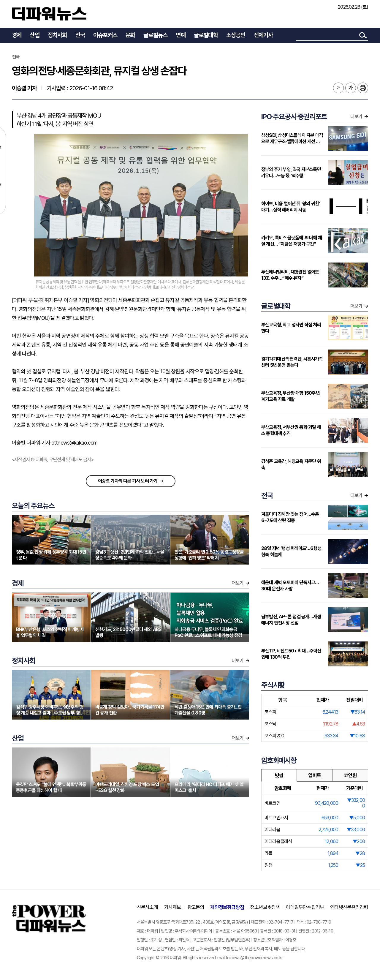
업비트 (315, 775)
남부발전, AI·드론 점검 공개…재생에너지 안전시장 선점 (291, 620)
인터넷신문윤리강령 (349, 907)
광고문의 (196, 907)
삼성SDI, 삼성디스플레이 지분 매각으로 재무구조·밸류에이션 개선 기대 (292, 139)
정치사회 (57, 35)
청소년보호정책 (265, 907)
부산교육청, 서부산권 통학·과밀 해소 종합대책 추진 (291, 430)
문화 (130, 35)
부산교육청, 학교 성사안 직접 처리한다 (291, 328)
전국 (80, 35)
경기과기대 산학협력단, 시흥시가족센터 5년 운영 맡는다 (292, 362)
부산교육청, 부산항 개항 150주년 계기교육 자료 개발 (290, 396)
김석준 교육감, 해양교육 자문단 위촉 (291, 464)
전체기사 (263, 35)
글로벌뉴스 (155, 35)
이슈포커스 (105, 35)
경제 (17, 35)
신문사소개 (147, 907)
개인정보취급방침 (227, 907)
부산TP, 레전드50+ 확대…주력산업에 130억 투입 (291, 654)
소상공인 (236, 35)
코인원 (350, 775)
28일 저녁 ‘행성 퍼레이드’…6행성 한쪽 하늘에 (291, 551)
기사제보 (173, 907)
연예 (180, 35)
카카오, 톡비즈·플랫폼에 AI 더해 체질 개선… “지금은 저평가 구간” (292, 241)
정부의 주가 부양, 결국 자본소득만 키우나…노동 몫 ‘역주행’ (291, 173)
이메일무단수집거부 (305, 907)
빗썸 (279, 775)
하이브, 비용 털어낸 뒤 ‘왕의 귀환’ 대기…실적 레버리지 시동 (290, 207)
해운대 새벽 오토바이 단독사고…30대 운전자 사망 (290, 586)
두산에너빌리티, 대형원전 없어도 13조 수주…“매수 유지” (290, 275)
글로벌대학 (206, 35)
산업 (34, 35)
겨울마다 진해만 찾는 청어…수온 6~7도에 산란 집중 (290, 517)
